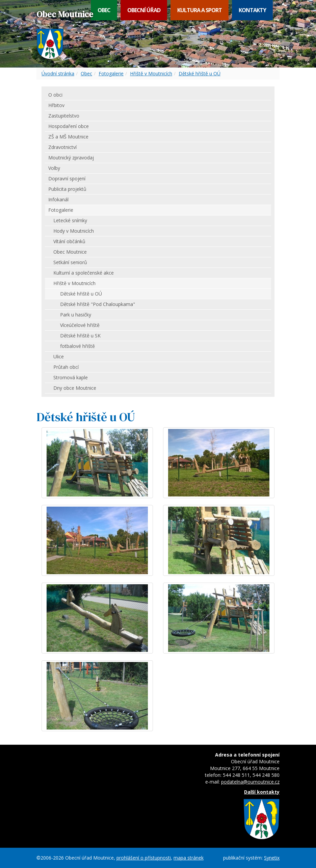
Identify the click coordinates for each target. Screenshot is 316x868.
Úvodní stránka (58, 73)
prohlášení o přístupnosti (144, 858)
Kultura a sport (200, 10)
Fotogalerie (111, 73)
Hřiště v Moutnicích (151, 73)
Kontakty (252, 10)
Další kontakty (262, 792)
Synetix (272, 858)
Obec (104, 10)
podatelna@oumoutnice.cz (250, 782)
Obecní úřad (144, 10)
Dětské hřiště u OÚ (200, 73)
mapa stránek (189, 858)
